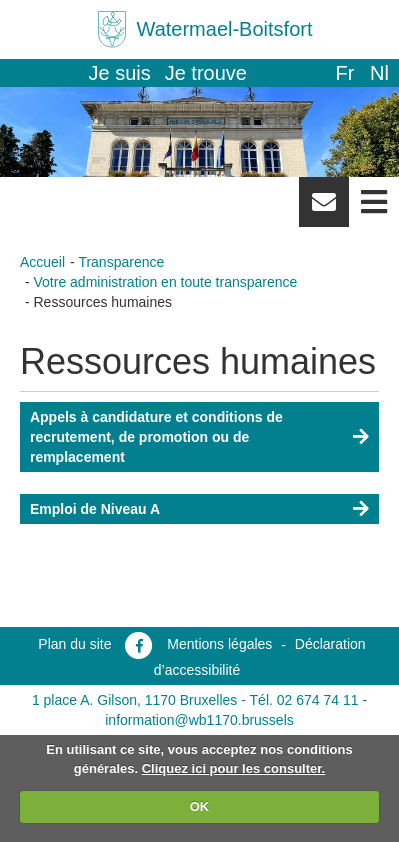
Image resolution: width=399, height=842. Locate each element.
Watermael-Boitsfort (225, 29)
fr (344, 73)
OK (200, 806)
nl (379, 73)
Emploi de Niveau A (95, 509)
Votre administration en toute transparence (166, 282)
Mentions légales (219, 644)
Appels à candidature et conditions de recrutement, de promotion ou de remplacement (156, 437)
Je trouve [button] (206, 73)
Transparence (121, 262)
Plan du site (74, 644)
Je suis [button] (120, 73)
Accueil (42, 262)
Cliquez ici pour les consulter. (234, 768)
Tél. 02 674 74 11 (304, 700)
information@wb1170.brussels (199, 720)
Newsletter (324, 209)
